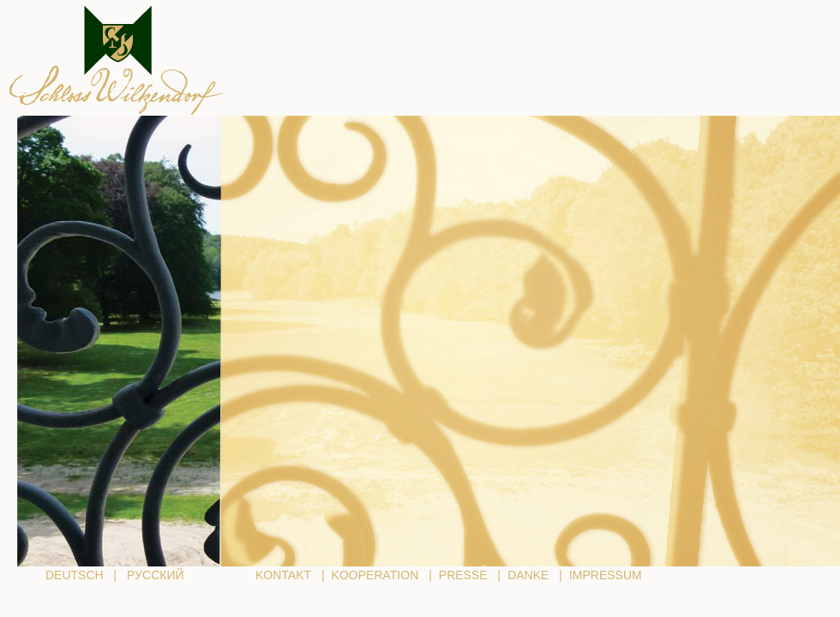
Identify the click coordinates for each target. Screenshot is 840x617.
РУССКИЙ (155, 575)
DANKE (528, 575)
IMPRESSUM (606, 575)
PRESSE (463, 575)
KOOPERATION (375, 575)
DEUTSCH (75, 575)
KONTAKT (283, 575)
